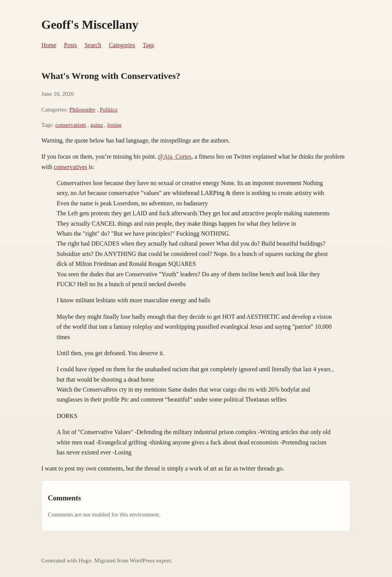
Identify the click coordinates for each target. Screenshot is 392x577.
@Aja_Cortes (175, 157)
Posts (70, 45)
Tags (149, 45)
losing (114, 125)
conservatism (70, 125)
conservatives (70, 167)
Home (49, 45)
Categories (122, 45)
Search (93, 45)
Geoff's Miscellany (90, 25)
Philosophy (82, 109)
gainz (97, 125)
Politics (109, 109)
